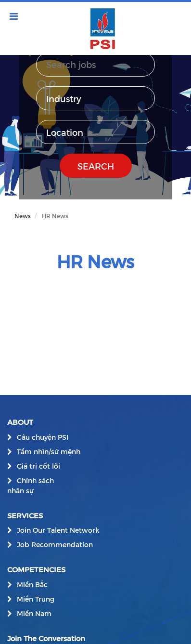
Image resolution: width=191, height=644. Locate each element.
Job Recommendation (55, 545)
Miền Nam (34, 613)
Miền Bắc (32, 585)
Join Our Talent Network (58, 530)
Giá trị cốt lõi (38, 466)
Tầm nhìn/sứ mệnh (49, 452)
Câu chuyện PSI (43, 437)
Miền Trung (36, 599)
